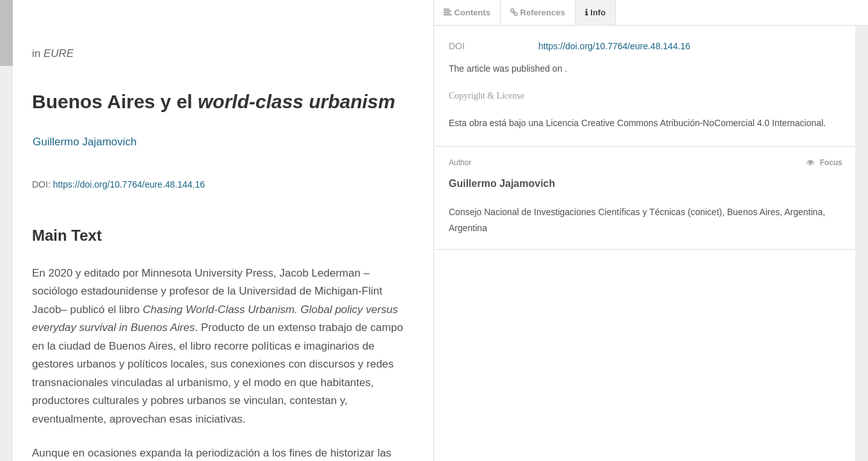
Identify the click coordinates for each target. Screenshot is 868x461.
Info (595, 12)
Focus (824, 163)
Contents (467, 12)
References (538, 12)
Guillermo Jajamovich (85, 142)
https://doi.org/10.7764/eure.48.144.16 (129, 184)
